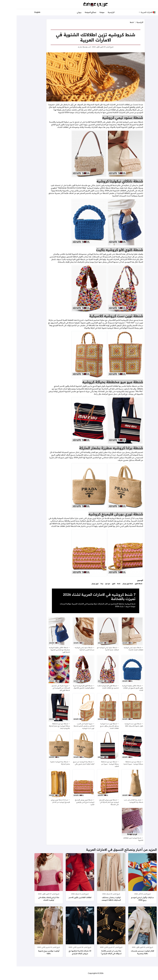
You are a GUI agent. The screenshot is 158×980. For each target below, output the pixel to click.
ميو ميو (91, 584)
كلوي (97, 584)
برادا (85, 584)
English (21, 12)
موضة (85, 12)
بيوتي (63, 12)
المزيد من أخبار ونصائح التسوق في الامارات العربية (105, 850)
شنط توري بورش (111, 584)
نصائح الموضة (74, 12)
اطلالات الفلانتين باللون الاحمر (63, 897)
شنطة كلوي (122, 584)
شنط (115, 22)
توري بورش (78, 584)
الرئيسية (95, 12)
